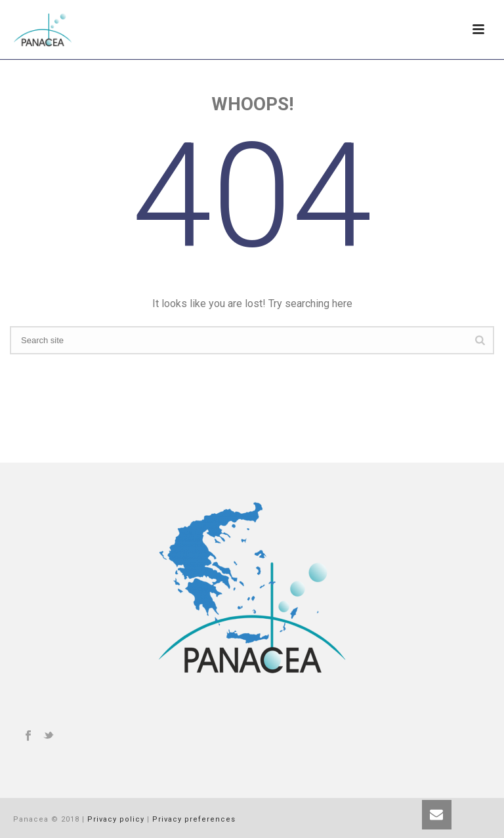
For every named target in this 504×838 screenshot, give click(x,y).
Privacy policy (116, 819)
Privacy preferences (194, 819)
